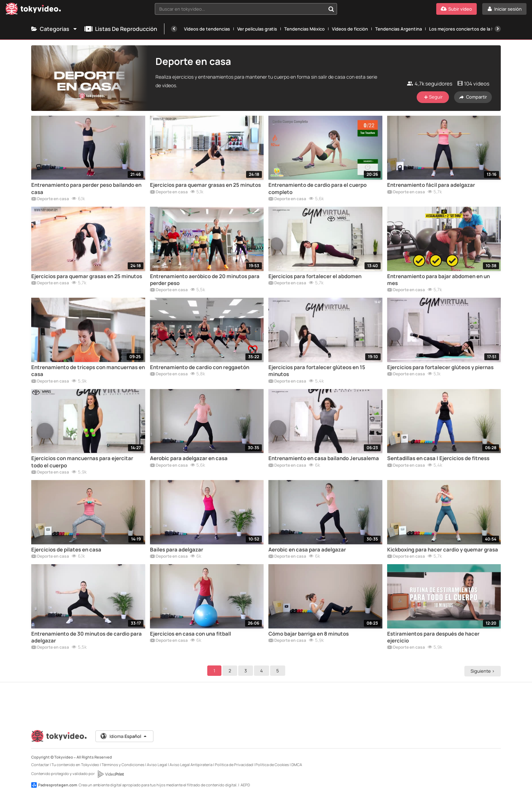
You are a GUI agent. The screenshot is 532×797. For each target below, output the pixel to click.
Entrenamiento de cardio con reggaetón (200, 367)
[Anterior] (174, 29)
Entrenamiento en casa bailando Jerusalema (324, 458)
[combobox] (246, 9)
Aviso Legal (157, 765)
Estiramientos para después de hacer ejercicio (433, 637)
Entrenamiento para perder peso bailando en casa (86, 189)
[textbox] (240, 9)
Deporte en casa (50, 199)
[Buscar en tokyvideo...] (331, 9)
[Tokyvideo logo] (33, 10)
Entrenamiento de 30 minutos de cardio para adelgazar (86, 637)
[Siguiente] (498, 29)
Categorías (54, 29)
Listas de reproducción (121, 29)
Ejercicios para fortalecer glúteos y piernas (440, 367)
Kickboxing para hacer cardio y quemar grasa (443, 550)
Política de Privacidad (234, 765)
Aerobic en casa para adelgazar (307, 550)
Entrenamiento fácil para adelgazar (431, 185)
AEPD (245, 785)
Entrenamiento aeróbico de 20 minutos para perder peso (205, 280)
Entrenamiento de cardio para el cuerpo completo (317, 189)
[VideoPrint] (111, 774)
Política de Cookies (272, 765)
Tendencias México (304, 29)
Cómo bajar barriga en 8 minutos (309, 634)
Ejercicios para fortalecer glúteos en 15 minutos (317, 371)
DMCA (297, 765)
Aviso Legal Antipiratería (191, 765)
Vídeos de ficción (350, 29)
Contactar (40, 765)
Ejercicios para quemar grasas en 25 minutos (205, 185)
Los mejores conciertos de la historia (468, 29)
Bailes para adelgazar (177, 550)
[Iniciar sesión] (504, 9)
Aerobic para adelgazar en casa (189, 458)
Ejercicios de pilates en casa (66, 550)
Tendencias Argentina (398, 29)
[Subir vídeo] (456, 9)
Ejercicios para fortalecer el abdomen (315, 276)
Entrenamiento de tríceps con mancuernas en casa (88, 371)
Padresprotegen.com (54, 785)
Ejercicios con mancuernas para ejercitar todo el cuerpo (82, 462)
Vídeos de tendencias (207, 29)
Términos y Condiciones (123, 765)
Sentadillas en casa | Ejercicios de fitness (438, 458)
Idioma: (124, 736)
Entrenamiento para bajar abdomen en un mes (438, 280)
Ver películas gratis (257, 29)
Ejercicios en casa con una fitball (190, 634)
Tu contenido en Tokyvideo (75, 765)
